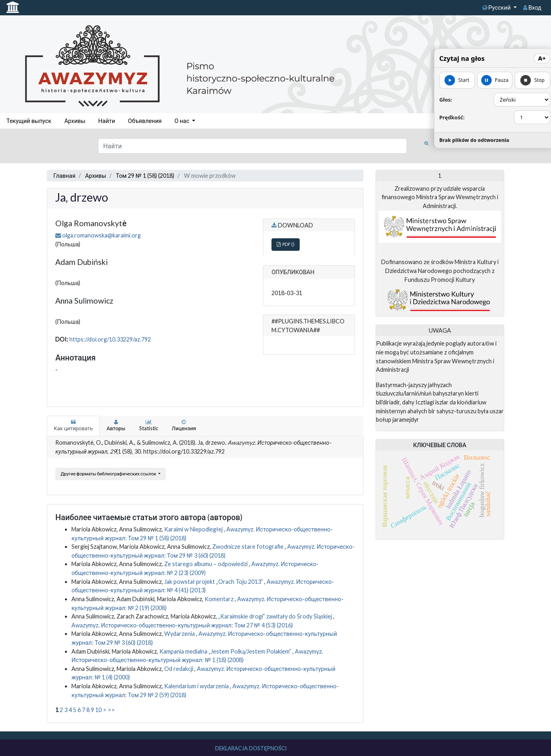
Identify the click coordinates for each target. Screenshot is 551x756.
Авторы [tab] (116, 425)
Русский (497, 7)
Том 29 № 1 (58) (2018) (145, 176)
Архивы (75, 121)
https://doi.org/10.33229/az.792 (110, 339)
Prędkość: (452, 117)
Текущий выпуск (29, 121)
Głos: (446, 100)
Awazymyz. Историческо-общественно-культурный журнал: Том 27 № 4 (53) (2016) (182, 625)
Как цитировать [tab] (73, 425)
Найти (107, 121)
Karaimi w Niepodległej (194, 529)
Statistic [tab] (149, 425)
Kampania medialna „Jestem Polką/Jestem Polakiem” (226, 651)
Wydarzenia (180, 634)
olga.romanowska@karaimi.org (101, 235)
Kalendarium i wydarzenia (197, 686)
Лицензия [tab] (184, 425)
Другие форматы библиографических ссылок (109, 474)
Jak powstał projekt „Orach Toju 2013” (214, 582)
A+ (542, 58)
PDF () (286, 244)
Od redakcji (179, 669)
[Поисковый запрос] (253, 146)
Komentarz (220, 599)
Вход (532, 7)
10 (98, 710)
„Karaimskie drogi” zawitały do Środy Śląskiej (276, 616)
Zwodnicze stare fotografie (248, 547)
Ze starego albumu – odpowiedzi (207, 564)
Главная (64, 176)
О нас (183, 121)
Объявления (145, 121)
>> (111, 710)
